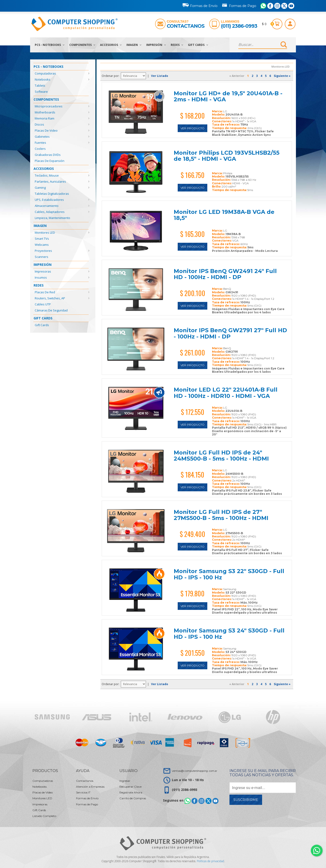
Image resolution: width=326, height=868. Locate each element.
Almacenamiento (47, 206)
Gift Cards (198, 45)
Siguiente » (282, 76)
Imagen (134, 45)
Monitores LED (45, 232)
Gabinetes (42, 137)
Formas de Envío (200, 5)
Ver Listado (160, 76)
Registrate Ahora (131, 792)
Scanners (42, 257)
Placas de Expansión (50, 161)
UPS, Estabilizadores (49, 200)
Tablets (40, 85)
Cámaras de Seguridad (51, 310)
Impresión (156, 45)
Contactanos (186, 26)
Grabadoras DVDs (48, 155)
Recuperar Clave (130, 787)
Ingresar (125, 781)
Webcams (42, 245)
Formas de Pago (239, 5)
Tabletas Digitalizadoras (52, 194)
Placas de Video (46, 130)
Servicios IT (83, 792)
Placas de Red (45, 292)
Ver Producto (192, 128)
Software (41, 92)
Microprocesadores (49, 106)
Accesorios (111, 45)
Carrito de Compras (133, 798)
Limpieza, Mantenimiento (52, 218)
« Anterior (237, 76)
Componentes (82, 45)
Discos (39, 124)
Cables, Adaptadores (50, 212)
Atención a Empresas (90, 787)
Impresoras (43, 271)
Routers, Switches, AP (50, 298)
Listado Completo (44, 816)
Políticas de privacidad (210, 861)
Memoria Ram (45, 118)
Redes (177, 45)
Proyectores (43, 251)
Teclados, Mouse (47, 175)
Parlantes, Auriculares (50, 181)
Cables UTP (43, 304)
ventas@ (194, 771)
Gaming (40, 188)
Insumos (41, 277)
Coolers (40, 149)
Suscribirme (246, 800)
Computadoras (45, 73)
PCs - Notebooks (50, 45)
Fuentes (40, 143)
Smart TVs (42, 239)
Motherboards (45, 112)
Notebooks (43, 79)
